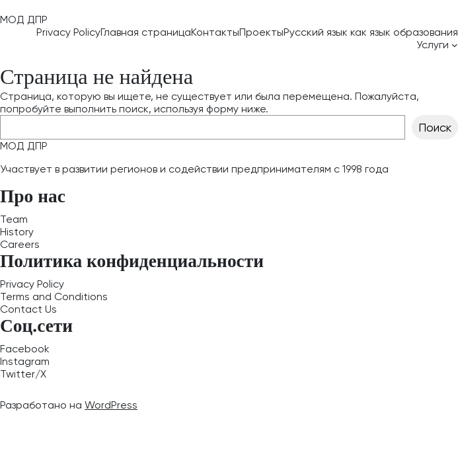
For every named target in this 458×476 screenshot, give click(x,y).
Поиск (435, 127)
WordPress (111, 405)
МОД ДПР (24, 20)
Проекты (261, 32)
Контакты (215, 32)
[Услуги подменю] (455, 45)
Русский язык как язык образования (371, 32)
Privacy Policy (68, 32)
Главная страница (146, 32)
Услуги (433, 45)
